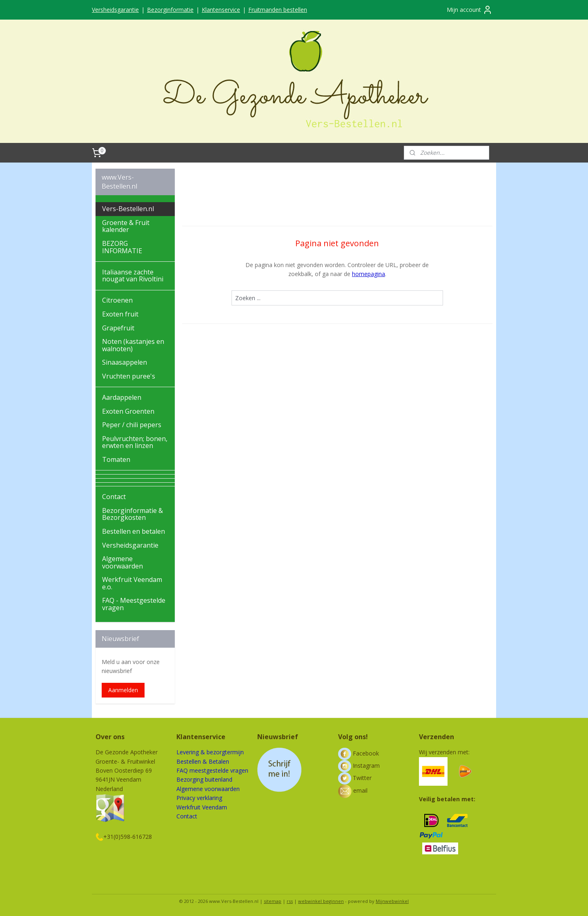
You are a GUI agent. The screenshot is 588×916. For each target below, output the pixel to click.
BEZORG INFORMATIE (122, 247)
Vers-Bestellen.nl (128, 209)
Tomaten (116, 459)
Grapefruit (118, 328)
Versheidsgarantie (115, 10)
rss (290, 901)
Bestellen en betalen (134, 531)
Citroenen (117, 300)
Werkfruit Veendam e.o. (132, 583)
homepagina (369, 274)
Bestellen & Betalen (203, 761)
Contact (114, 497)
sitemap (273, 901)
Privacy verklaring (199, 798)
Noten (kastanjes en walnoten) (133, 345)
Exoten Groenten (128, 411)
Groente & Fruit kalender (126, 226)
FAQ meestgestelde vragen (212, 770)
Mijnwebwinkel (392, 901)
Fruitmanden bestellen (278, 10)
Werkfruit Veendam (202, 807)
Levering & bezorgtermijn (210, 752)
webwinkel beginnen (321, 901)
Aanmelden (123, 690)
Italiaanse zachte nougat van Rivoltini (133, 276)
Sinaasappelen (125, 362)
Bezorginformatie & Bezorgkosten (133, 514)
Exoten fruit (120, 314)
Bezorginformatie (170, 10)
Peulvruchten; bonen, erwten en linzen (135, 442)
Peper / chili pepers (132, 425)
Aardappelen (122, 397)
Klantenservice (221, 10)
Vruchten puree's (129, 376)
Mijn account (470, 10)
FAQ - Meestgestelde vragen (134, 604)
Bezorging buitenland (204, 779)
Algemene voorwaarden (122, 562)
